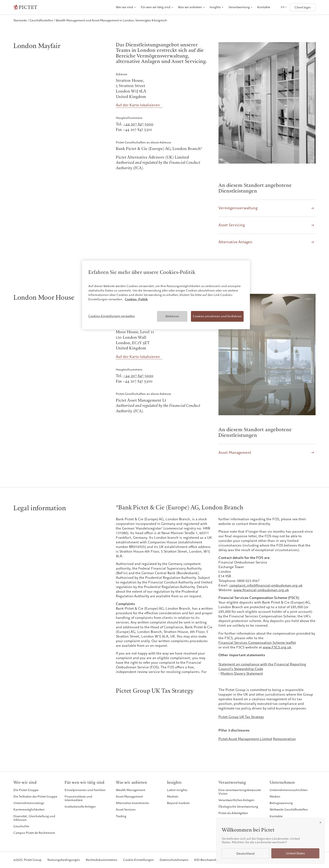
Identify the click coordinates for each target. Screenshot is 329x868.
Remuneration (284, 739)
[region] (166, 295)
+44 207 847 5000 (138, 124)
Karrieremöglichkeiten (29, 809)
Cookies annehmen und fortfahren (217, 316)
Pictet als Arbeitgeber (233, 813)
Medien (275, 796)
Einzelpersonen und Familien (85, 790)
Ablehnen (172, 316)
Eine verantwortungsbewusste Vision (240, 792)
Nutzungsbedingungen (64, 860)
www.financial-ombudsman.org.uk (261, 590)
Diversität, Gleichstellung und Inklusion (34, 818)
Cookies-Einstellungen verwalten (112, 316)
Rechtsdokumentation (102, 860)
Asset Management (129, 796)
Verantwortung (239, 7)
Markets (173, 796)
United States (295, 853)
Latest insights (177, 790)
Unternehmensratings (29, 803)
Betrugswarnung (281, 803)
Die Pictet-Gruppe (26, 790)
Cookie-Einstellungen (138, 860)
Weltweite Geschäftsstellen (289, 809)
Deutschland (245, 854)
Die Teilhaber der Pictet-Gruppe (35, 796)
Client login (303, 7)
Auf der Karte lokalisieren (138, 105)
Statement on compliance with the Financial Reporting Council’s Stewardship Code (262, 667)
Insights (215, 7)
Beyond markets (178, 803)
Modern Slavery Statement (242, 674)
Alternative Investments (132, 803)
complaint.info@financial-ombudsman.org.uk (266, 586)
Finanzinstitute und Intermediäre (78, 798)
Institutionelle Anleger (80, 807)
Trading (121, 816)
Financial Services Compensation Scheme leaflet (257, 643)
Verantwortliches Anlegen (236, 800)
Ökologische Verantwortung (238, 807)
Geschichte (21, 826)
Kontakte (264, 7)
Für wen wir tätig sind (156, 7)
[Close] (320, 822)
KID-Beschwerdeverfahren (213, 860)
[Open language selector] (284, 7)
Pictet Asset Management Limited (245, 739)
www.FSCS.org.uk (277, 647)
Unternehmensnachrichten (289, 790)
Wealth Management (131, 790)
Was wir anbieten (190, 7)
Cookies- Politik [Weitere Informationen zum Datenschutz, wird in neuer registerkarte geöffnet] (136, 299)
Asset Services (126, 809)
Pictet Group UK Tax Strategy (241, 717)
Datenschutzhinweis (174, 860)
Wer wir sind (124, 7)
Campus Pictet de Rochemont (34, 833)
